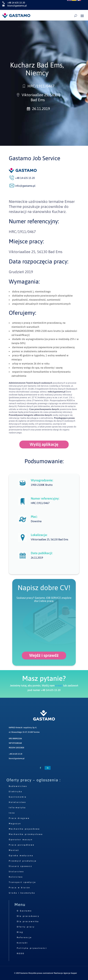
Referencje (24, 937)
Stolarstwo (16, 872)
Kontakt (22, 943)
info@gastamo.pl (25, 186)
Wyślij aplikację (44, 444)
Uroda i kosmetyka (22, 893)
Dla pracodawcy (28, 916)
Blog (20, 932)
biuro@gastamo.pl (17, 758)
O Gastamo (24, 911)
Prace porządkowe (22, 845)
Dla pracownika (28, 921)
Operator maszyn (21, 840)
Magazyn (15, 824)
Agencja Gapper (70, 973)
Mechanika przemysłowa (26, 834)
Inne (12, 813)
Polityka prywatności (32, 948)
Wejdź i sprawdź (44, 655)
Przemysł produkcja (23, 861)
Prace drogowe (19, 818)
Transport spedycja (22, 882)
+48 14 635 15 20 (15, 754)
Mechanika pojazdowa (24, 829)
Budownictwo (18, 786)
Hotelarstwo (17, 802)
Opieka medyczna (21, 856)
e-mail (59, 685)
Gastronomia (18, 797)
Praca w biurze (19, 888)
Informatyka (17, 808)
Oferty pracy (26, 927)
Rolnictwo (16, 877)
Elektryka (16, 792)
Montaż (14, 850)
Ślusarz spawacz (21, 866)
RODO (21, 953)
